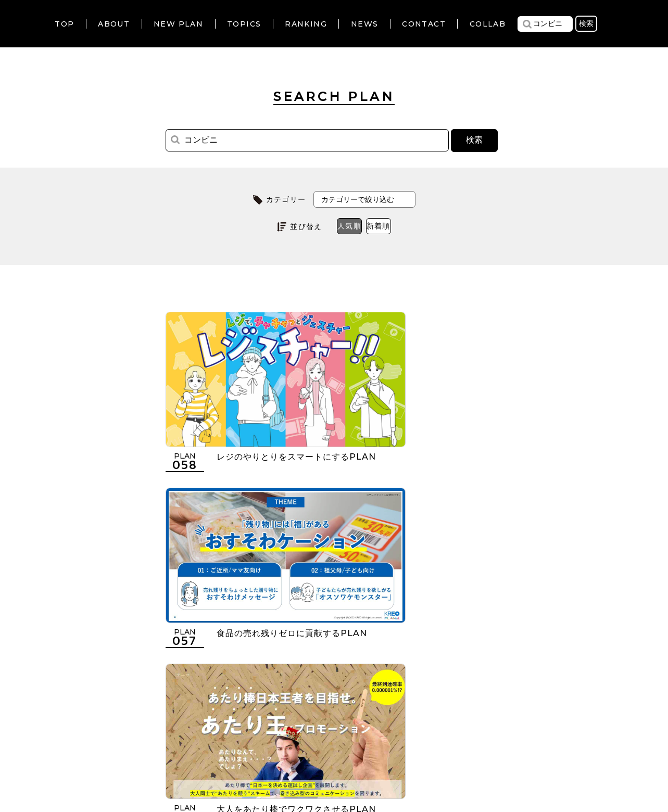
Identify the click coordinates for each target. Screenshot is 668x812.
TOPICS (244, 24)
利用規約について (198, 748)
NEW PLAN (178, 24)
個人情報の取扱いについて (297, 748)
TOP (64, 24)
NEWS (365, 24)
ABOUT (114, 24)
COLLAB (488, 24)
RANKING (306, 24)
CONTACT (424, 24)
